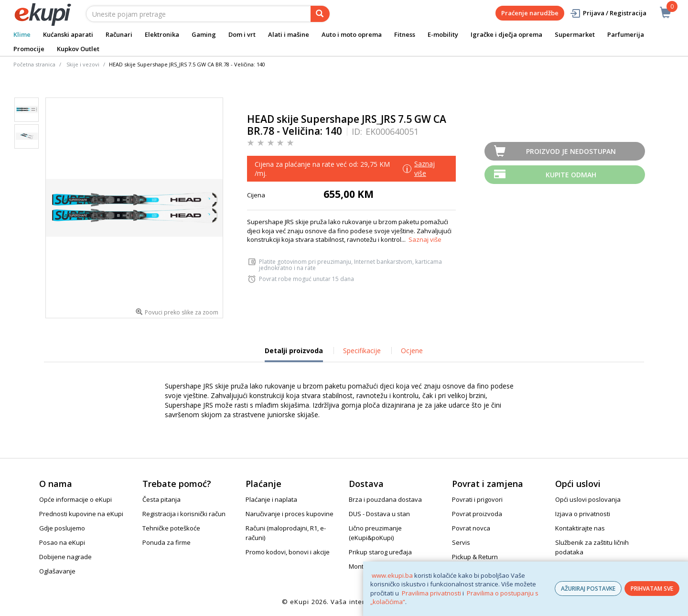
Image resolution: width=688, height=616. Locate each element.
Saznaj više (425, 239)
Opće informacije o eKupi (75, 499)
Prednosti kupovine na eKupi (81, 514)
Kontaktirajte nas (580, 528)
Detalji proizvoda (294, 354)
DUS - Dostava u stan (379, 514)
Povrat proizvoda (477, 514)
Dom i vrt (242, 34)
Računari (119, 34)
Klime (22, 34)
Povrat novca (471, 528)
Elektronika (162, 34)
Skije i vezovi (83, 64)
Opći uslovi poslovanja (588, 499)
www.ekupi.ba (392, 575)
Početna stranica (34, 64)
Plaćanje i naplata (271, 499)
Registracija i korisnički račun (184, 514)
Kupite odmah (571, 175)
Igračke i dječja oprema (506, 34)
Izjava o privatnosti (583, 514)
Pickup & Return (475, 557)
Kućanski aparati (68, 34)
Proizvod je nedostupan (571, 151)
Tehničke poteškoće (171, 528)
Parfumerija (626, 34)
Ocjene (412, 351)
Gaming (204, 34)
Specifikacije (362, 351)
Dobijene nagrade (65, 557)
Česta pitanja (161, 499)
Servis (461, 542)
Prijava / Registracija (608, 13)
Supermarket (575, 34)
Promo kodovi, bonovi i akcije (288, 552)
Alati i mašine (289, 34)
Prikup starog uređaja (380, 552)
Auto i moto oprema (352, 34)
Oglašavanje (57, 571)
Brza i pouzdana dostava (385, 499)
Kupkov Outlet (78, 49)
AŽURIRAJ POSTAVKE (588, 589)
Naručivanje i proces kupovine (290, 514)
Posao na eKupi (62, 542)
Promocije (29, 49)
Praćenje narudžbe (530, 13)
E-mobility (443, 34)
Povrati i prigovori (477, 499)
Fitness (405, 34)
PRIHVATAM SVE (652, 589)
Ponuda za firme (167, 542)
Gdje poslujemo (62, 528)
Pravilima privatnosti (431, 593)
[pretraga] (320, 14)
